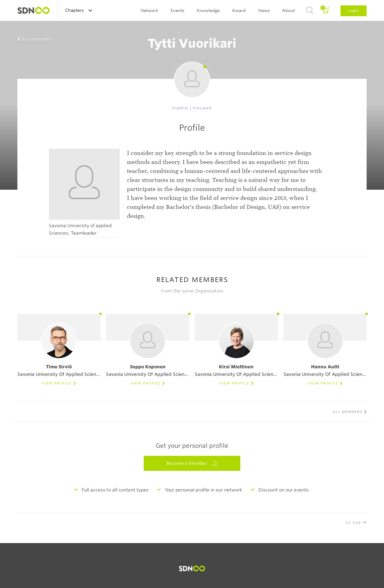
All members (36, 39)
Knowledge (208, 10)
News (264, 10)
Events (177, 10)
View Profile (57, 383)
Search (310, 10)
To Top (353, 523)
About (288, 10)
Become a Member (192, 463)
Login (354, 10)
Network (150, 10)
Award (239, 10)
